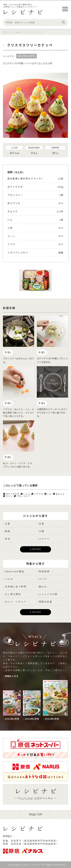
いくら (25, 494)
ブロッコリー (22, 496)
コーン (8, 496)
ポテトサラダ (11, 494)
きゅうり (59, 494)
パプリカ (37, 494)
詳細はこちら (12, 676)
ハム (48, 494)
